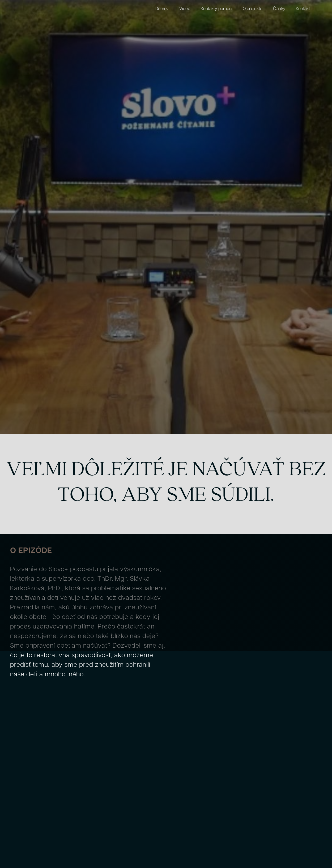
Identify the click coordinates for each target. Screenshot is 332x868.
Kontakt (303, 9)
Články (279, 9)
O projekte (253, 9)
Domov (162, 9)
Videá (185, 9)
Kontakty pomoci (217, 9)
